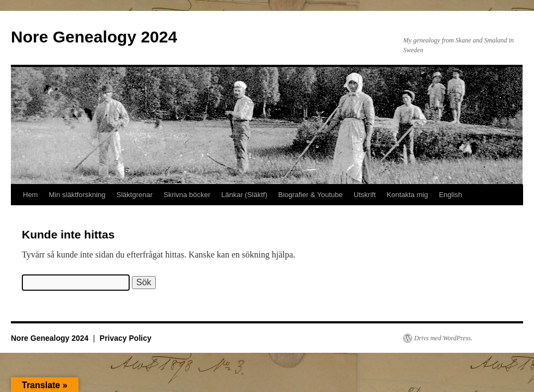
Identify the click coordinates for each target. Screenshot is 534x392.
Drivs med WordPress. (443, 338)
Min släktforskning (77, 195)
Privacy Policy (126, 338)
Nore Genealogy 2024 (94, 37)
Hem (30, 195)
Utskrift (365, 195)
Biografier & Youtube (311, 195)
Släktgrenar (135, 195)
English (450, 195)
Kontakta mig (408, 195)
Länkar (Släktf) (244, 195)
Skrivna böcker (187, 195)
